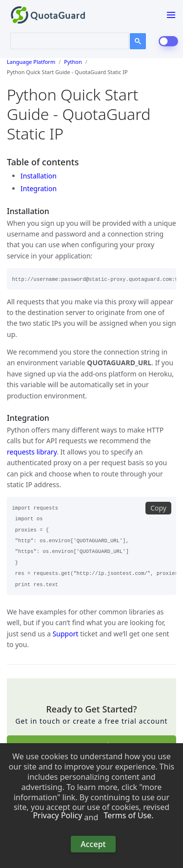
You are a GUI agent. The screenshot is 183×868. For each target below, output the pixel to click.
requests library (32, 452)
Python (73, 62)
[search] (63, 40)
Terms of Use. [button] (128, 816)
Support (66, 634)
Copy (158, 508)
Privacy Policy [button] (57, 816)
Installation (39, 176)
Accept (93, 844)
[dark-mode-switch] (168, 41)
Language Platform (31, 62)
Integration (39, 188)
